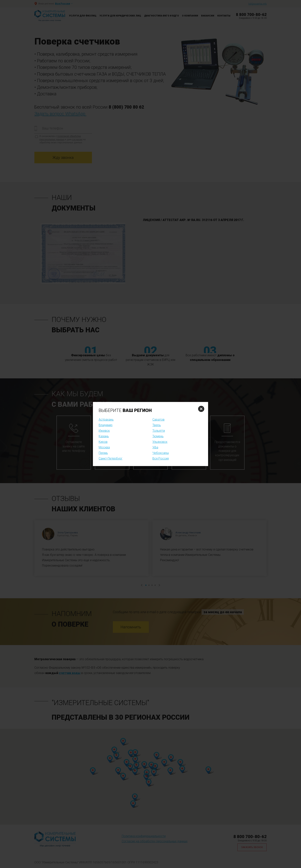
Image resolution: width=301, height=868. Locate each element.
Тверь (157, 425)
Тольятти (159, 431)
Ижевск (104, 431)
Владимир (106, 425)
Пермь (103, 453)
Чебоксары (161, 453)
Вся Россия (161, 458)
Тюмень (158, 436)
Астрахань (106, 420)
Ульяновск (160, 442)
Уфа (155, 447)
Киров (103, 442)
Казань (104, 436)
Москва (104, 447)
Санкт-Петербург (111, 458)
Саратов (158, 420)
